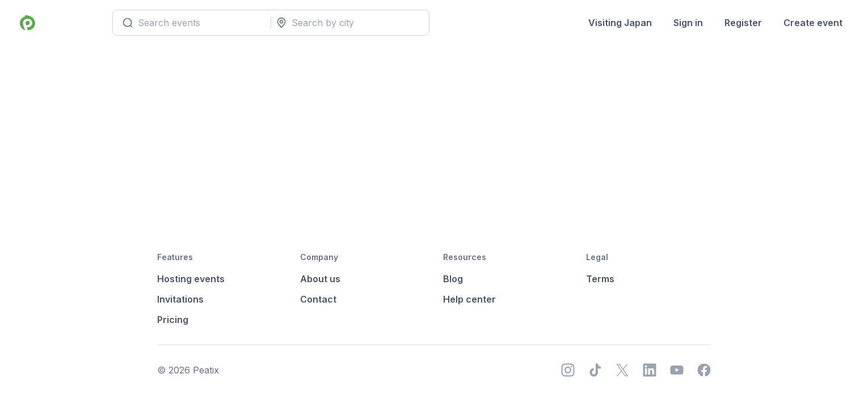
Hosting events (191, 279)
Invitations (180, 299)
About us (320, 279)
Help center (469, 299)
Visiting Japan (620, 23)
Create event (813, 23)
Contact (318, 299)
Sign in (688, 23)
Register (743, 23)
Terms (600, 279)
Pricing (173, 320)
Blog (453, 279)
